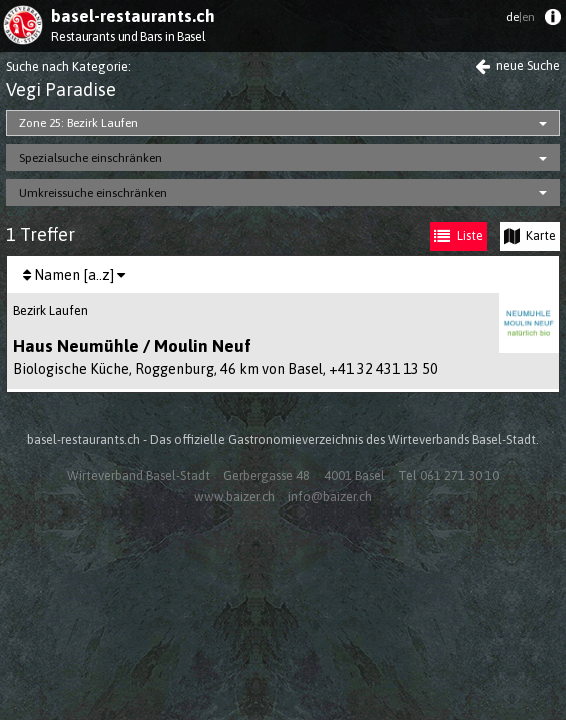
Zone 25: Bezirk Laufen (78, 123)
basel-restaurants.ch (133, 16)
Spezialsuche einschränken (90, 158)
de (520, 17)
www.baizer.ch (234, 496)
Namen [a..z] (74, 275)
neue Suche (517, 65)
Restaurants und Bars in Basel (128, 36)
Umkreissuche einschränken (93, 193)
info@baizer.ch (330, 496)
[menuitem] (552, 21)
